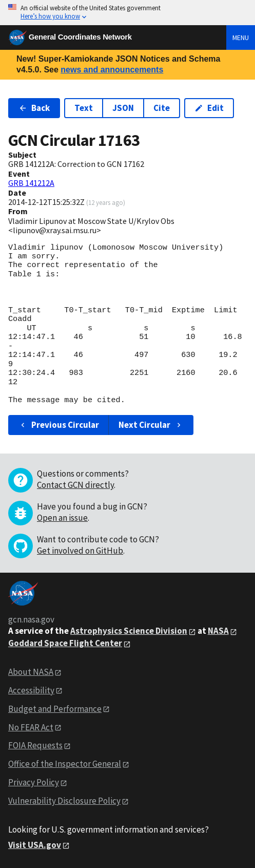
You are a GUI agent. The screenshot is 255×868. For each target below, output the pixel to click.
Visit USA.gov (35, 845)
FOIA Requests (35, 745)
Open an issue (62, 518)
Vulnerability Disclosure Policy (64, 801)
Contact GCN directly (75, 485)
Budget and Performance (55, 709)
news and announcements (112, 70)
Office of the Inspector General (65, 764)
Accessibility (31, 690)
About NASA (31, 672)
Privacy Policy (34, 782)
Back (34, 108)
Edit (209, 108)
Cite (162, 108)
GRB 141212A (31, 183)
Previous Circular (59, 425)
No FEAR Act (31, 727)
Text (84, 108)
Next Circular (151, 425)
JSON (123, 108)
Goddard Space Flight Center (65, 643)
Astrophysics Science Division (129, 631)
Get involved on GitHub (80, 551)
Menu (241, 37)
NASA (218, 631)
